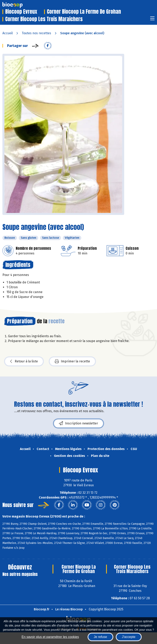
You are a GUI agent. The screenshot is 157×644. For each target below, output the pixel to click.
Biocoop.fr (42, 609)
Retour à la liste (24, 361)
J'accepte (129, 637)
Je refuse (100, 637)
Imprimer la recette (72, 361)
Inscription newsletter (78, 423)
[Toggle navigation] (152, 20)
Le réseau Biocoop (69, 609)
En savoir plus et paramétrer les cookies (50, 637)
